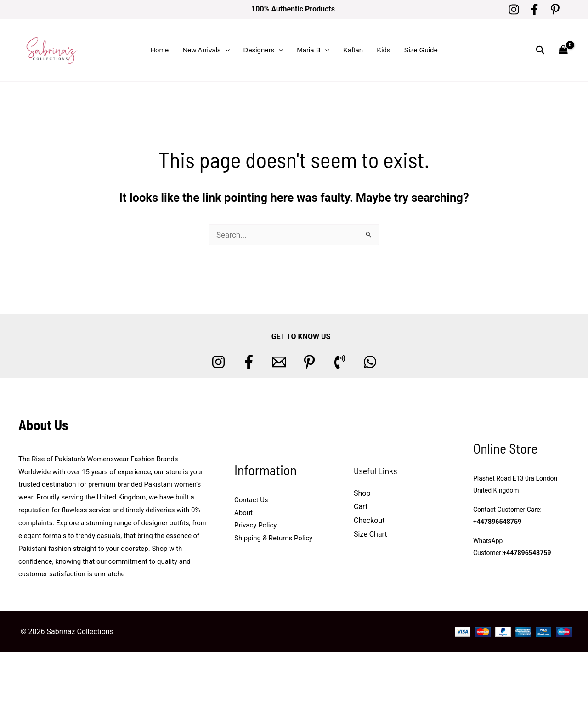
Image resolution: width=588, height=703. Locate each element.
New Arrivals (206, 50)
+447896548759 (497, 522)
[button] (225, 50)
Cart (361, 507)
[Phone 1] (340, 362)
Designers (263, 50)
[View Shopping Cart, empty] (563, 50)
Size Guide (421, 50)
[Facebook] (534, 9)
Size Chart (370, 534)
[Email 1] (279, 362)
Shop (362, 493)
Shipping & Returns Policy (273, 538)
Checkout (369, 520)
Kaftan (353, 50)
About (243, 513)
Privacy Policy (255, 525)
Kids (383, 50)
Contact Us (251, 500)
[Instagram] (514, 9)
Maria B (313, 50)
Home (159, 50)
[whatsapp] (370, 362)
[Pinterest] (555, 9)
